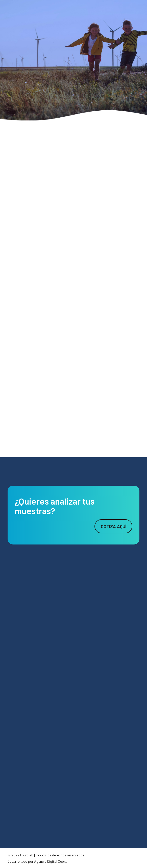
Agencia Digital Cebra (51, 861)
